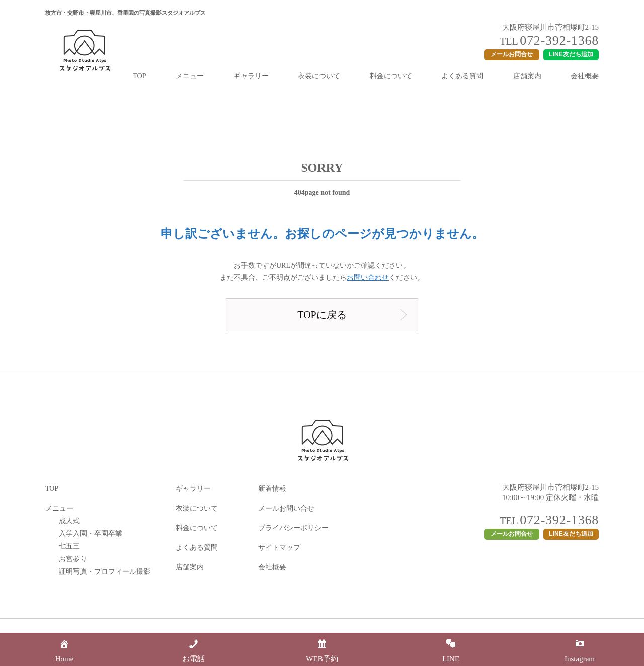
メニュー (190, 76)
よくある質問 (462, 76)
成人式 (69, 521)
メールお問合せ (512, 54)
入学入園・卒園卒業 (91, 533)
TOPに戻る (322, 315)
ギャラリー (251, 76)
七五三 (69, 546)
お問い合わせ (368, 277)
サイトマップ (279, 548)
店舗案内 (527, 76)
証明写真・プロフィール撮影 (105, 572)
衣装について (319, 76)
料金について (391, 76)
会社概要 (585, 76)
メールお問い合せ (286, 508)
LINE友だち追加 (571, 54)
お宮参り (73, 559)
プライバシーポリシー (293, 528)
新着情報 (272, 489)
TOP (139, 76)
